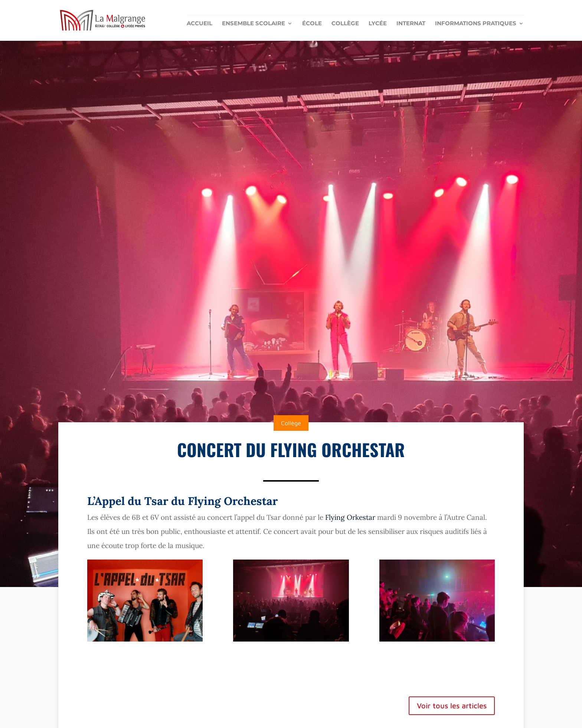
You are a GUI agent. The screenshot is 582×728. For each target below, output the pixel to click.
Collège (345, 24)
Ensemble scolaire (254, 24)
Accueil (200, 24)
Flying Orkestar (351, 517)
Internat (411, 24)
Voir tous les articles (452, 706)
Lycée (378, 24)
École (312, 24)
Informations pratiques (476, 24)
